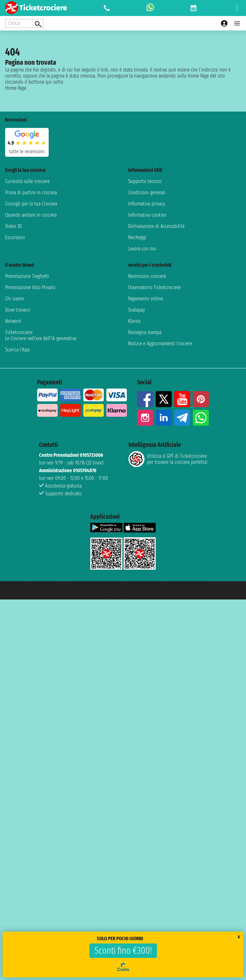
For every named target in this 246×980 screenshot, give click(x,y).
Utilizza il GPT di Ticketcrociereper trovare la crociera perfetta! (168, 459)
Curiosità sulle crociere (27, 181)
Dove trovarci (18, 310)
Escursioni (15, 237)
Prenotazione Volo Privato (30, 287)
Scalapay (136, 310)
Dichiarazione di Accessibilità (156, 226)
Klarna (134, 321)
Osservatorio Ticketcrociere (154, 287)
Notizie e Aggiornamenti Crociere (160, 343)
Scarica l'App (17, 350)
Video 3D (13, 226)
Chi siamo (15, 299)
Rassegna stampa (145, 332)
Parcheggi (137, 237)
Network (13, 321)
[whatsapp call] (150, 8)
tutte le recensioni (27, 151)
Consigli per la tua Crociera (31, 204)
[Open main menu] (237, 23)
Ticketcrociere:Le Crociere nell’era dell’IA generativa (41, 335)
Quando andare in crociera (31, 215)
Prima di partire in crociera (31, 193)
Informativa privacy (147, 204)
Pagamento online (146, 299)
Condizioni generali (147, 193)
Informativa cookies (147, 215)
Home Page (16, 88)
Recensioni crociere (147, 276)
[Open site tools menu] (237, 8)
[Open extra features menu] (24, 23)
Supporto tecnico (145, 181)
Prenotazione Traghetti (27, 276)
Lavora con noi (142, 249)
